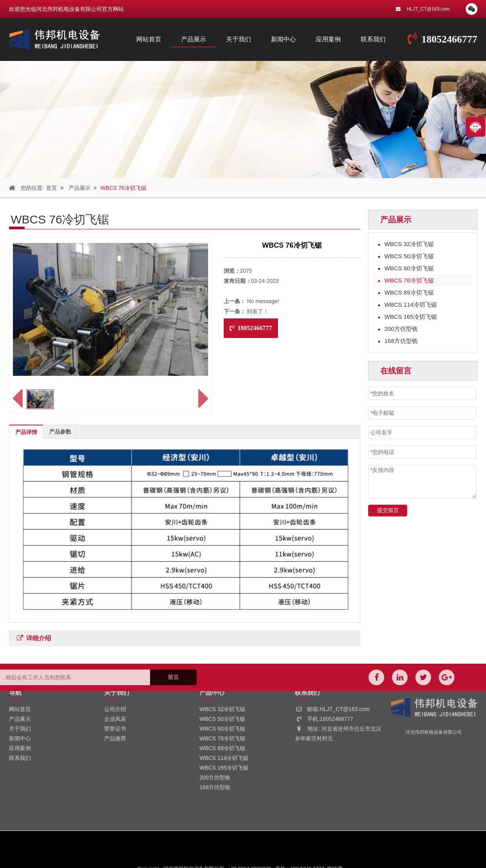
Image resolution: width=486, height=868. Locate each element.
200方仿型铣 (398, 329)
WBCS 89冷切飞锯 (406, 292)
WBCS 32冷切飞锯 (406, 244)
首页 (47, 188)
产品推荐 (115, 697)
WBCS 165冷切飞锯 (407, 317)
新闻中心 (283, 39)
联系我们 (373, 39)
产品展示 (194, 39)
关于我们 (239, 39)
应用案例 (328, 39)
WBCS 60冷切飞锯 (406, 268)
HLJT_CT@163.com (428, 9)
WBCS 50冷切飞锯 (406, 256)
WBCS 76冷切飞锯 (119, 188)
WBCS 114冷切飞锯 (407, 305)
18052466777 (450, 39)
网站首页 (149, 39)
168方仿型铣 (398, 341)
